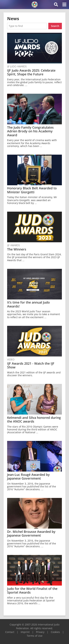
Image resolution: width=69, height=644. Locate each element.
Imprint (25, 632)
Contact (10, 632)
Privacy (40, 632)
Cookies (55, 632)
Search (55, 26)
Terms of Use (35, 636)
